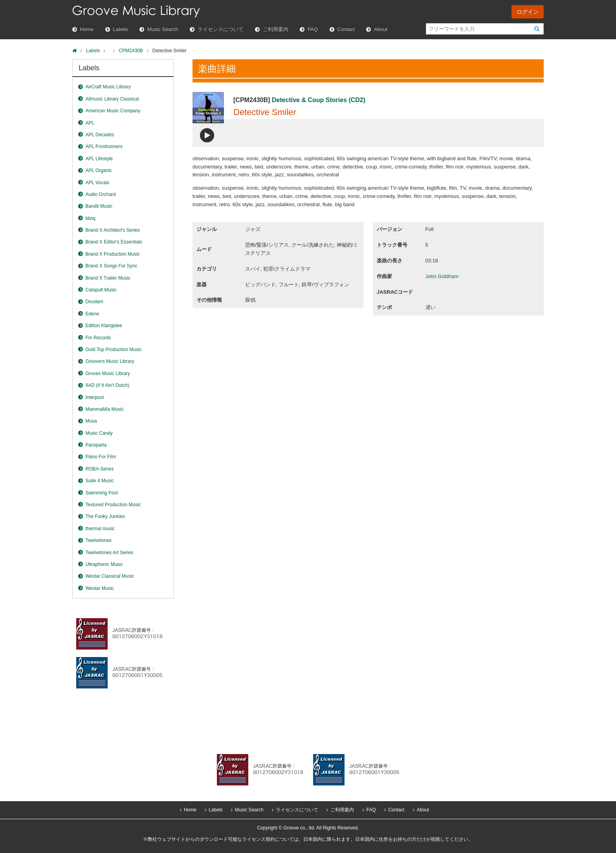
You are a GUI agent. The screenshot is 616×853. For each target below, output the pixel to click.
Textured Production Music (113, 505)
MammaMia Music (104, 409)
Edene (92, 314)
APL (90, 123)
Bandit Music (99, 206)
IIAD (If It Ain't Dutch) (107, 385)
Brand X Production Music (113, 254)
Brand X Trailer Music (108, 278)
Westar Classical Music (110, 576)
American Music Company (113, 111)
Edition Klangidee (104, 326)
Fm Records (98, 338)
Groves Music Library (107, 373)
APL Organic (99, 170)
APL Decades (100, 135)
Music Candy (99, 433)
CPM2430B (131, 51)
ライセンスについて (221, 29)
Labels (120, 29)
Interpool (94, 397)
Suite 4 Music (99, 481)
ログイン (528, 12)
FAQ (313, 29)
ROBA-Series (99, 469)
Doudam (94, 302)
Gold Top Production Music (113, 350)
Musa (91, 421)
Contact (346, 29)
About (381, 29)
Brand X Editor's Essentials (114, 242)
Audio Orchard (100, 194)
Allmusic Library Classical (112, 99)
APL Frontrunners (104, 146)
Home (87, 29)
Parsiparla (96, 445)
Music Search (163, 29)
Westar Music (99, 588)
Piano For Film (101, 457)
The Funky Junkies (105, 516)
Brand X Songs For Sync (111, 266)
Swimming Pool (102, 493)
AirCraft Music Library (108, 87)
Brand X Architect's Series (112, 230)
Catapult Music (101, 290)
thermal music (100, 529)
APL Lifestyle (99, 159)
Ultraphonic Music (104, 564)
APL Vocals (97, 183)
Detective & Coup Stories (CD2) (319, 100)
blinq (90, 218)
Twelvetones (98, 540)
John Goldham (442, 276)
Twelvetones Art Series (109, 553)
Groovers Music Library (110, 361)
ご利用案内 (276, 29)
